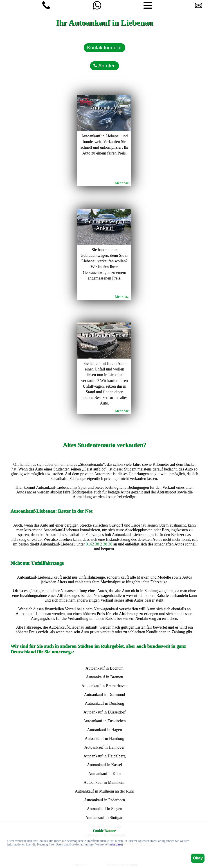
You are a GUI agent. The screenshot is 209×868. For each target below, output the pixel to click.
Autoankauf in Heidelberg (105, 756)
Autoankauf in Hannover (104, 747)
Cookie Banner (104, 831)
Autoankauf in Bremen (104, 677)
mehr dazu (115, 844)
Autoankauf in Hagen (104, 730)
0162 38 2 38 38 (99, 544)
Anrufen (104, 66)
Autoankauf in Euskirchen (104, 721)
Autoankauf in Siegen (104, 809)
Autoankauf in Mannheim (105, 782)
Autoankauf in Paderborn (105, 800)
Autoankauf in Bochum (104, 668)
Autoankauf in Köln (104, 774)
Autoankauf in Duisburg (104, 703)
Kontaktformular (104, 48)
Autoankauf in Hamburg (105, 738)
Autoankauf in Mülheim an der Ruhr (104, 791)
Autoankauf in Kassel (105, 765)
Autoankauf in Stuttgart (104, 818)
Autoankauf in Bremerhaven (104, 686)
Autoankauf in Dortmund (105, 695)
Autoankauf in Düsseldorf (104, 712)
